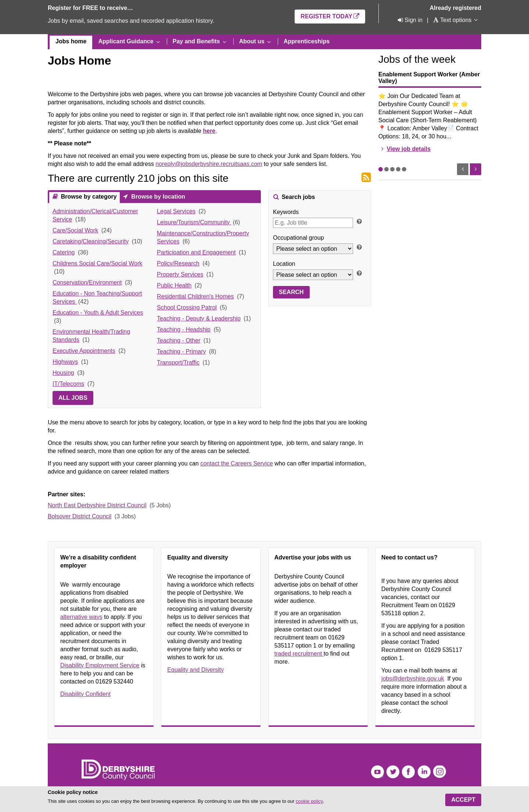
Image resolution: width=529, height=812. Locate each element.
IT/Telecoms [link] (68, 384)
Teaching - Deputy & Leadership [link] (199, 318)
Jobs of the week (417, 59)
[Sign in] (409, 20)
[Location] (313, 275)
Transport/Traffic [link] (178, 362)
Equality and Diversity (195, 670)
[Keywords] (313, 223)
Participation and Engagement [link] (196, 252)
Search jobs (297, 197)
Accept (463, 800)
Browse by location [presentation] (157, 197)
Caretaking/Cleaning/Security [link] (91, 241)
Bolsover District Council (80, 516)
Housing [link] (63, 373)
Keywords (286, 212)
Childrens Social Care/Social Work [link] (97, 263)
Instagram (440, 772)
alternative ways (81, 617)
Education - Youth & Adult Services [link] (98, 313)
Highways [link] (65, 362)
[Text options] (452, 20)
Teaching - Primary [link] (181, 351)
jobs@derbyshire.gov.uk (413, 679)
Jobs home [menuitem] (71, 41)
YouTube (377, 772)
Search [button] (291, 292)
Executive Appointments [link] (84, 351)
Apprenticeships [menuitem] (307, 41)
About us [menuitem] (252, 41)
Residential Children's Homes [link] (195, 296)
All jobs (73, 398)
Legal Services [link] (176, 211)
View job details (409, 149)
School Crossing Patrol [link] (187, 307)
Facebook (408, 772)
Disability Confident (85, 694)
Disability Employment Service (100, 665)
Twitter (393, 772)
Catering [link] (64, 252)
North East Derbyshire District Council (97, 505)
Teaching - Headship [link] (184, 329)
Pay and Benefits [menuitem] (196, 41)
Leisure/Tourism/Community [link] (194, 222)
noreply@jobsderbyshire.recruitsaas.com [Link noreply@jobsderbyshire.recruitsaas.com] (209, 164)
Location (284, 264)
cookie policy (309, 801)
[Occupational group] (313, 249)
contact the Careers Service (236, 463)
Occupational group (298, 238)
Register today (326, 16)
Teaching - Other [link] (179, 340)
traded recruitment (299, 654)
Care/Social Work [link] (75, 230)
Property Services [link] (180, 274)
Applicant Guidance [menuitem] (126, 41)
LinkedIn (424, 772)
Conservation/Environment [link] (87, 282)
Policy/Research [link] (178, 263)
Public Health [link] (174, 285)
